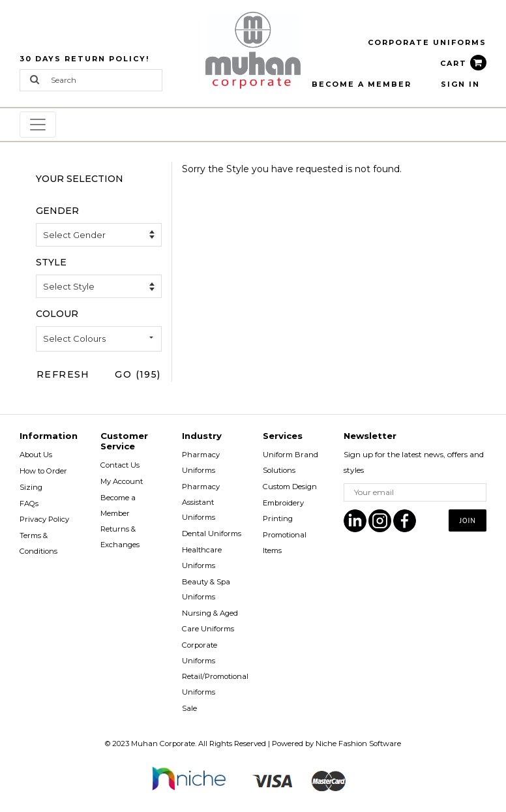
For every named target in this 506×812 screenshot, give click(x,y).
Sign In (460, 84)
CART (463, 63)
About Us (36, 455)
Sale (189, 708)
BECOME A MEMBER (362, 84)
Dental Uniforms (212, 534)
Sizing (31, 487)
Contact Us (120, 465)
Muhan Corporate (163, 744)
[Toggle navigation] (38, 125)
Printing (278, 519)
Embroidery (283, 503)
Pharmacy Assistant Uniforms (201, 502)
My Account (122, 481)
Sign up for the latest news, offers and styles (414, 462)
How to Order (43, 471)
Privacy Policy (44, 519)
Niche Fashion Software (358, 744)
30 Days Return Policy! (84, 59)
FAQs (29, 504)
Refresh (63, 374)
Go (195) (138, 374)
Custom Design (290, 487)
